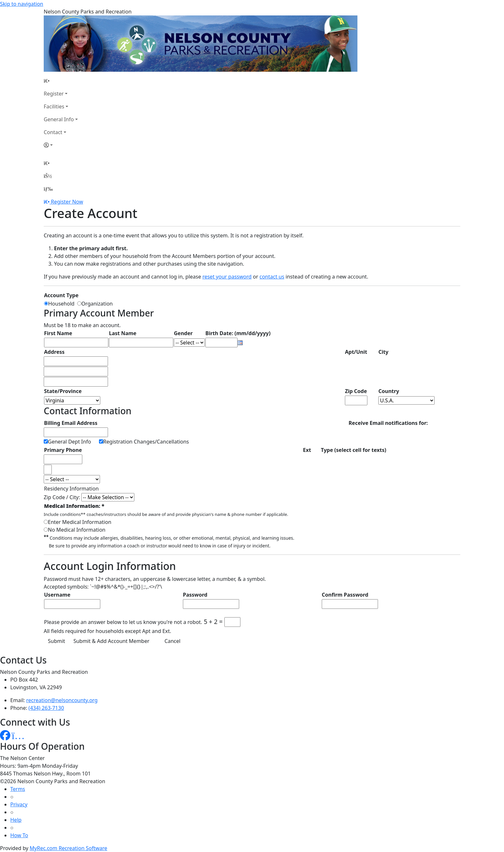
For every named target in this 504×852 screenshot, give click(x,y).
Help (16, 820)
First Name (58, 333)
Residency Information (71, 489)
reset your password (227, 277)
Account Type (61, 295)
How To (19, 835)
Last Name (123, 333)
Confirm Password (345, 595)
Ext (307, 450)
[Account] (61, 145)
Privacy (19, 804)
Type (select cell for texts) (353, 450)
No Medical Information (77, 530)
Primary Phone (63, 450)
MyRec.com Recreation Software (68, 848)
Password (195, 595)
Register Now (67, 202)
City (383, 352)
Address (54, 352)
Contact (53, 132)
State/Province (63, 391)
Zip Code (356, 391)
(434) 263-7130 (46, 708)
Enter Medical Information (80, 522)
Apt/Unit (356, 352)
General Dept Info (69, 442)
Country (389, 391)
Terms (18, 789)
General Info (59, 119)
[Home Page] (61, 81)
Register (54, 94)
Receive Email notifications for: (388, 423)
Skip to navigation (22, 4)
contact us (272, 277)
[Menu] (48, 189)
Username (57, 595)
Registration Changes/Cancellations (146, 442)
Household (63, 304)
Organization (97, 304)
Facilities (54, 106)
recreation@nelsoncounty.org (62, 700)
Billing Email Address (71, 423)
